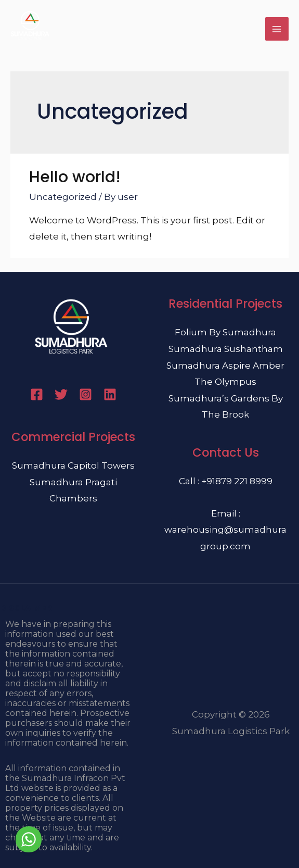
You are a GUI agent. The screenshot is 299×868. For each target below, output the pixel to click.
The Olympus (225, 382)
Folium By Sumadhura (225, 332)
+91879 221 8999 (237, 481)
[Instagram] (86, 394)
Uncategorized (63, 197)
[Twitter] (61, 394)
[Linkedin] (110, 394)
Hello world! (75, 177)
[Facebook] (37, 394)
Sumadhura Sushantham (226, 349)
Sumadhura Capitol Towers (73, 466)
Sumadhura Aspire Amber (225, 366)
